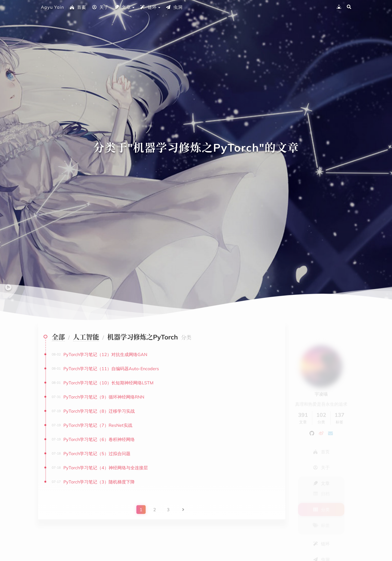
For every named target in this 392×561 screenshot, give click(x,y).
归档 (321, 479)
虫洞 (174, 7)
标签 (321, 511)
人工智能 (86, 337)
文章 (122, 7)
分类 (321, 495)
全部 (58, 337)
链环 (148, 7)
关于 (100, 7)
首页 (78, 7)
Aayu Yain (52, 7)
